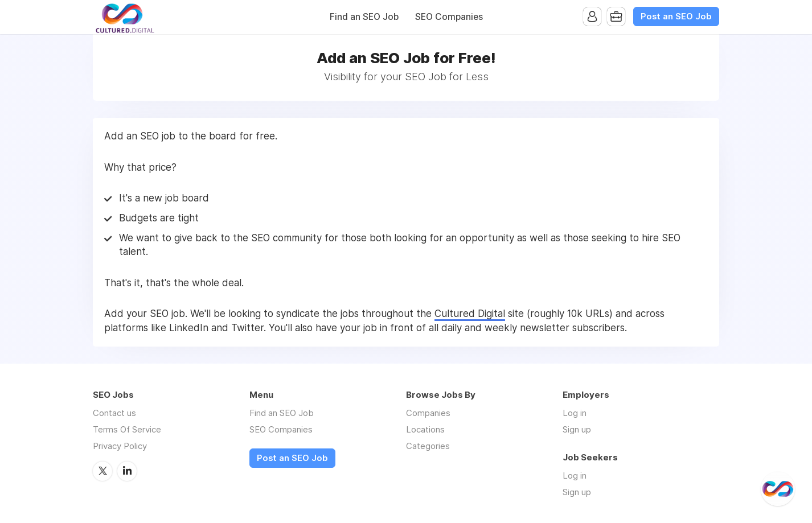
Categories (428, 446)
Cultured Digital (470, 314)
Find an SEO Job (364, 17)
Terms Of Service (127, 429)
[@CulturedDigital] (778, 489)
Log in (575, 413)
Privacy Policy (120, 446)
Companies (428, 413)
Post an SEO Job (676, 17)
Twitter (102, 471)
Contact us (114, 413)
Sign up (577, 429)
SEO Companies (449, 17)
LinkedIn (127, 471)
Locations (425, 429)
